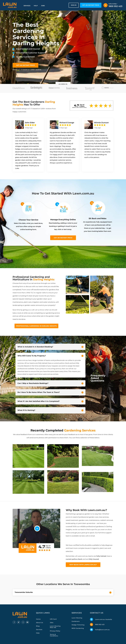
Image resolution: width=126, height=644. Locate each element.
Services (27, 6)
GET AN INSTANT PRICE (91, 5)
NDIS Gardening (78, 628)
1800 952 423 (115, 6)
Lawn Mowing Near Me (55, 627)
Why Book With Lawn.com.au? (83, 565)
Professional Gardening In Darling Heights (36, 326)
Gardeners (76, 621)
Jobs (43, 6)
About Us (39, 623)
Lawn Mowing (77, 618)
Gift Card (53, 619)
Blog (38, 626)
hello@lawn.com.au (102, 630)
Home (38, 619)
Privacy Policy (55, 631)
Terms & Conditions (54, 635)
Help (36, 6)
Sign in (74, 5)
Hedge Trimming (78, 625)
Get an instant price (63, 238)
